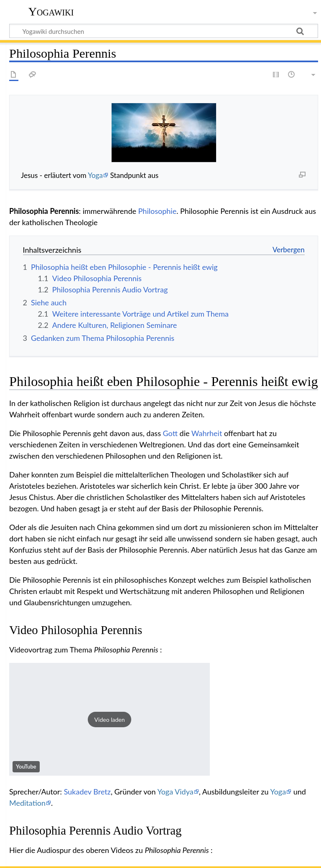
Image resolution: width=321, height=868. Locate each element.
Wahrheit (207, 433)
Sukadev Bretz (87, 792)
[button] (110, 719)
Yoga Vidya (175, 792)
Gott (170, 433)
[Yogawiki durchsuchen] (164, 31)
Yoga (95, 175)
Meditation (27, 803)
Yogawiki (51, 11)
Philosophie (158, 211)
